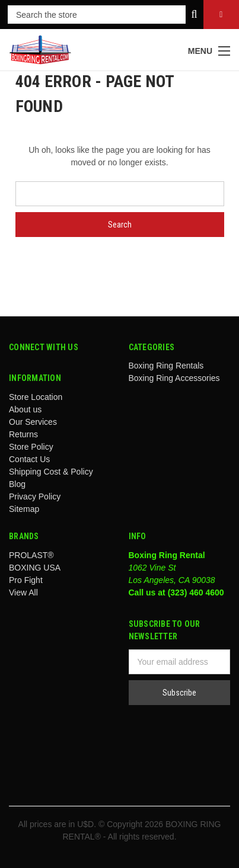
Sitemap (24, 509)
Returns (23, 434)
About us (25, 409)
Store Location (36, 397)
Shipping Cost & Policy (51, 472)
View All (23, 592)
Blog (17, 484)
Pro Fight (26, 580)
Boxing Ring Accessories (174, 378)
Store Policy (31, 447)
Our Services (33, 422)
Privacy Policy (35, 497)
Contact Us (29, 459)
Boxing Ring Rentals (166, 366)
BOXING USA (35, 568)
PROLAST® (31, 555)
